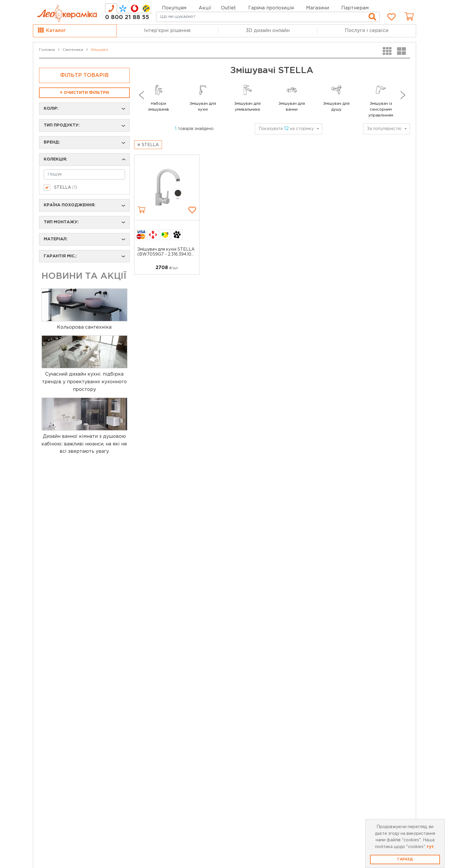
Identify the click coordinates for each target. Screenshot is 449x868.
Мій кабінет (393, 7)
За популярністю (384, 129)
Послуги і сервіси (367, 31)
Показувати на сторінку (286, 129)
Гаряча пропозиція (271, 8)
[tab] (111, 8)
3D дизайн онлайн (268, 31)
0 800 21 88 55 (127, 17)
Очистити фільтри (84, 93)
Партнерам (355, 8)
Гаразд (405, 859)
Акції (205, 8)
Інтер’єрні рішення (167, 31)
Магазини (318, 8)
